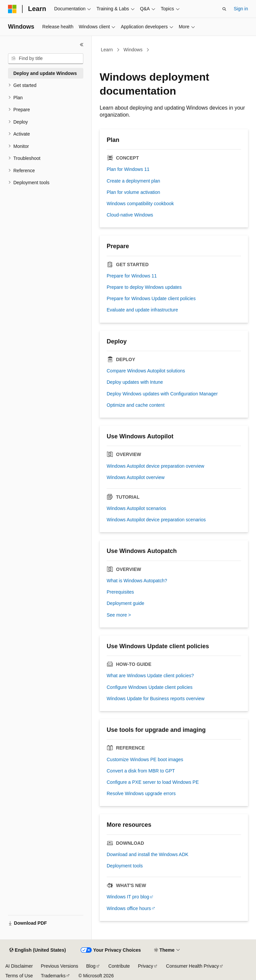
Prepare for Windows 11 (132, 276)
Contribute (119, 966)
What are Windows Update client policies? (150, 676)
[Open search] (224, 9)
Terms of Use (19, 976)
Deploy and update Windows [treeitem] (45, 73)
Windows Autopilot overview (136, 477)
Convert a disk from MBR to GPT (141, 771)
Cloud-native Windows (130, 215)
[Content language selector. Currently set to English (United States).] (37, 950)
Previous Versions (59, 966)
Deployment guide (125, 603)
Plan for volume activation (133, 192)
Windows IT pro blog (128, 897)
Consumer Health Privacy (192, 966)
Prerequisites (120, 592)
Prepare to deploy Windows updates (144, 287)
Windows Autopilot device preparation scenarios (156, 520)
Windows (133, 50)
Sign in (241, 9)
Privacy (146, 966)
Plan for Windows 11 (128, 169)
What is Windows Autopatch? (137, 581)
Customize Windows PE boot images (145, 759)
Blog (91, 966)
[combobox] (46, 59)
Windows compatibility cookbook (140, 204)
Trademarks (53, 976)
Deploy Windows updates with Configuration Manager (162, 394)
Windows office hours (129, 908)
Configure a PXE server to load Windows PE (153, 782)
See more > (119, 615)
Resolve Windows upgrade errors (141, 793)
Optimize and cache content (136, 405)
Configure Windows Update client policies (150, 687)
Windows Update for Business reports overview (155, 699)
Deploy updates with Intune (135, 382)
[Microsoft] (12, 9)
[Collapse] (82, 45)
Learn (107, 50)
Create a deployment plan (133, 181)
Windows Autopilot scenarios (136, 508)
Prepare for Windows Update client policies (151, 298)
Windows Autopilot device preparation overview (155, 466)
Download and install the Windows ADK (147, 854)
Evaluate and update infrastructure (142, 310)
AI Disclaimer (19, 966)
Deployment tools (125, 866)
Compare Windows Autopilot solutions (146, 371)
